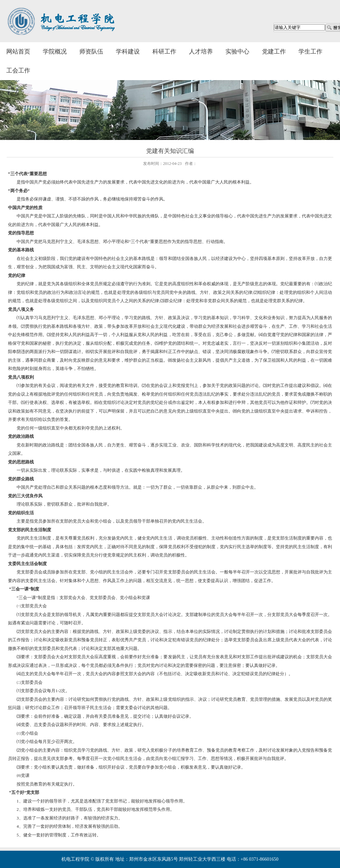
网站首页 (18, 52)
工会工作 (18, 70)
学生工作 (310, 52)
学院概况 (55, 52)
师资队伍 (91, 52)
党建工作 (274, 52)
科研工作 (164, 52)
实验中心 (237, 52)
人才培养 (201, 52)
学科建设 (128, 52)
